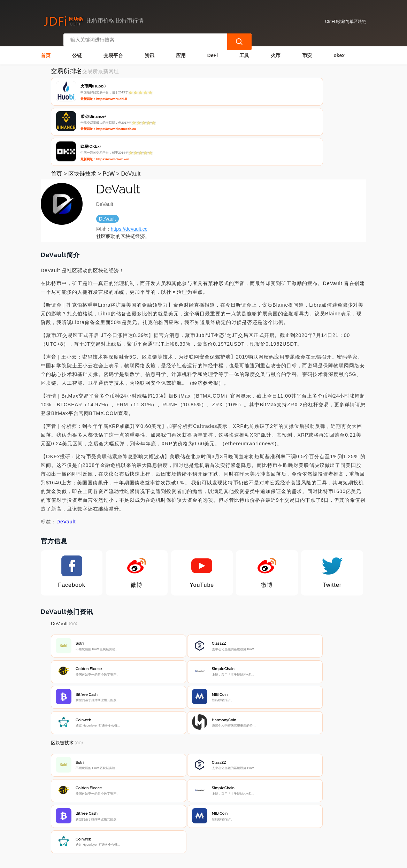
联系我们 (122, 820)
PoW (109, 110)
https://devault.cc (129, 165)
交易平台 (113, 51)
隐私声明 (156, 820)
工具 (244, 51)
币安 (307, 51)
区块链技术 (82, 110)
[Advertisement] (203, 762)
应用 (181, 51)
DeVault (66, 458)
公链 (77, 51)
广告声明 (191, 820)
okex (339, 51)
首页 (46, 51)
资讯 (149, 51)
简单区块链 (155, 860)
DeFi (213, 51)
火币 (276, 51)
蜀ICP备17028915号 (186, 860)
